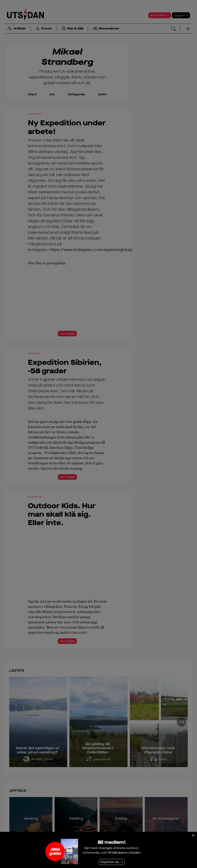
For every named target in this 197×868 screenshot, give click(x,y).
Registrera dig (110, 862)
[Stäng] (193, 835)
